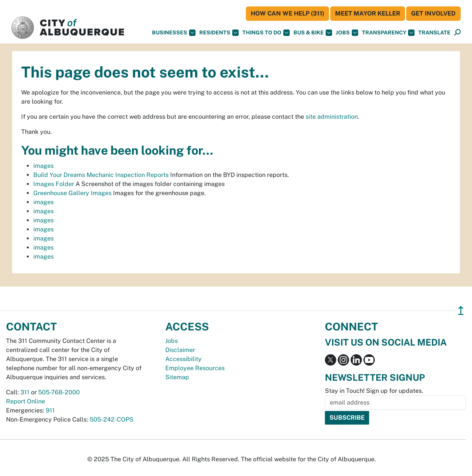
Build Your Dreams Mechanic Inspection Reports (101, 175)
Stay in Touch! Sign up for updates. (374, 391)
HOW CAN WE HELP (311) (287, 13)
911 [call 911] (50, 410)
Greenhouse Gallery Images (72, 193)
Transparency (388, 33)
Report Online (26, 401)
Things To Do (266, 33)
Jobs (347, 33)
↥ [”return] (461, 311)
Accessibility (183, 359)
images (43, 166)
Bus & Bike (313, 33)
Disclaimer (180, 350)
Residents (219, 33)
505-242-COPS (112, 419)
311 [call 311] (25, 392)
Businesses (174, 33)
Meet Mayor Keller (368, 13)
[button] (434, 33)
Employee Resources (195, 368)
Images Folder (54, 184)
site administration (332, 117)
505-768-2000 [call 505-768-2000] (59, 392)
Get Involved (433, 13)
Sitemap (177, 377)
